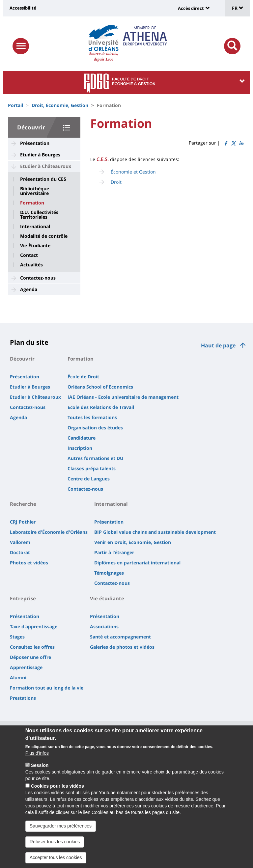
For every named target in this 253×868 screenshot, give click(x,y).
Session (40, 773)
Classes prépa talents (92, 468)
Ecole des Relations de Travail (101, 407)
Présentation (35, 143)
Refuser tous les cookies (55, 850)
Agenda (29, 289)
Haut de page (218, 345)
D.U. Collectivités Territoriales (39, 215)
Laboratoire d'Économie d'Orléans (49, 532)
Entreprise (23, 598)
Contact (29, 255)
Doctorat (20, 552)
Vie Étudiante (35, 246)
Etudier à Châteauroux (46, 166)
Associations (104, 626)
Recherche (23, 504)
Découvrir (31, 127)
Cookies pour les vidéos (57, 794)
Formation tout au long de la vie (47, 688)
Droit (116, 182)
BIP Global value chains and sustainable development (155, 532)
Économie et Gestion (133, 172)
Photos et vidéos (29, 563)
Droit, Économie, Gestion (60, 105)
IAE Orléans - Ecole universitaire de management (123, 397)
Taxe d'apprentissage (34, 626)
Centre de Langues (89, 479)
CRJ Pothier (23, 522)
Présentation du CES (43, 179)
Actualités (31, 265)
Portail (15, 105)
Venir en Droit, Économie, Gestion (133, 542)
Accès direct (191, 8)
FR (238, 8)
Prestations (23, 698)
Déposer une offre (30, 657)
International (35, 227)
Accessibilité (23, 8)
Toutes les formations (92, 417)
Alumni (18, 678)
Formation (32, 203)
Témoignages (109, 573)
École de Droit (83, 377)
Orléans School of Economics (100, 387)
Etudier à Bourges (40, 155)
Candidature (82, 438)
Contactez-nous (38, 278)
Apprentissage (26, 667)
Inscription (80, 448)
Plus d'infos (37, 761)
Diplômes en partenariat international (137, 563)
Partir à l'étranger (114, 552)
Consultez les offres (32, 647)
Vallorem (20, 542)
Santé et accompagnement (120, 637)
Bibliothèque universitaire (35, 191)
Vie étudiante (107, 598)
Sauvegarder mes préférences (61, 834)
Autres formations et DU (96, 458)
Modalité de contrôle (44, 236)
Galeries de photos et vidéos (122, 647)
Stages (17, 637)
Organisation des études (95, 428)
